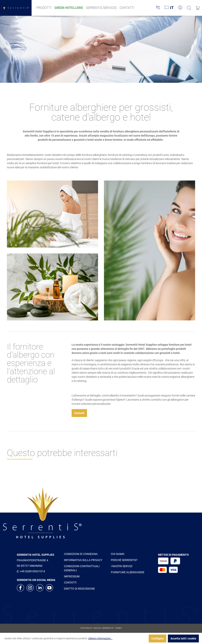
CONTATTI (70, 583)
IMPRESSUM (72, 576)
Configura (158, 638)
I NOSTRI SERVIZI (122, 566)
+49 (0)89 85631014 (32, 571)
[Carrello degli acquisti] (198, 8)
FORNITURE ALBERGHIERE (128, 572)
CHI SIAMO (118, 554)
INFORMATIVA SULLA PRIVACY (83, 560)
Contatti (79, 413)
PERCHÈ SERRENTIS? (124, 560)
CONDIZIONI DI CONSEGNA (81, 554)
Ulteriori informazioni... (100, 638)
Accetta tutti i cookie (183, 638)
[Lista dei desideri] (158, 8)
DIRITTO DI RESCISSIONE (79, 589)
